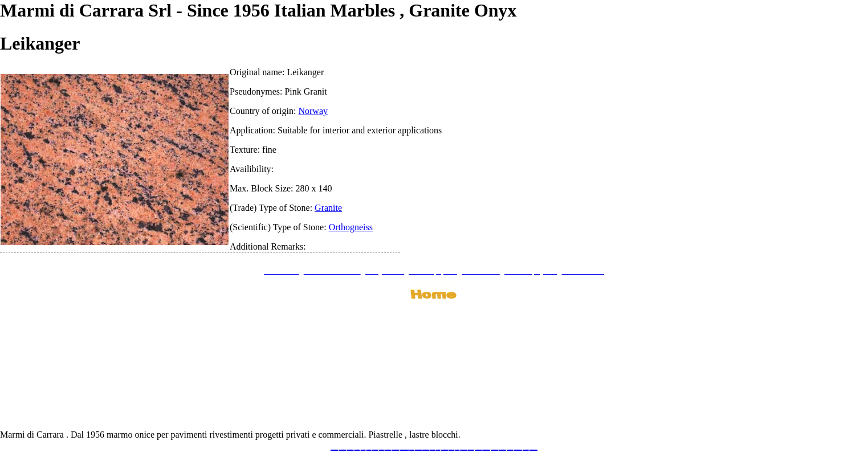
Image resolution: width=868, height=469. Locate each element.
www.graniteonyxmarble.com (404, 449)
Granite (328, 208)
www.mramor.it (411, 449)
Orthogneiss (351, 227)
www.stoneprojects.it (375, 449)
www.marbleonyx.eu (388, 449)
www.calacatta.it (363, 449)
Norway (313, 111)
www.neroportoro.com (463, 449)
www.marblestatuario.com (518, 449)
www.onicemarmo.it (526, 449)
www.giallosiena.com (471, 449)
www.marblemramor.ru (418, 449)
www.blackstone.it (357, 449)
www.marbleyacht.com (478, 449)
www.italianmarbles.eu (350, 449)
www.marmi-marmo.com (494, 449)
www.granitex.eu (369, 449)
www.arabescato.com (510, 449)
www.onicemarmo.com (426, 449)
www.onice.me (438, 449)
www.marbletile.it (382, 449)
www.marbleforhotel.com (486, 449)
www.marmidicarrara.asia (445, 449)
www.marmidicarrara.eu (342, 449)
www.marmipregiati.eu (396, 449)
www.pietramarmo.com (503, 449)
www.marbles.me (452, 449)
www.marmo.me (432, 449)
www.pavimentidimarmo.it (533, 449)
